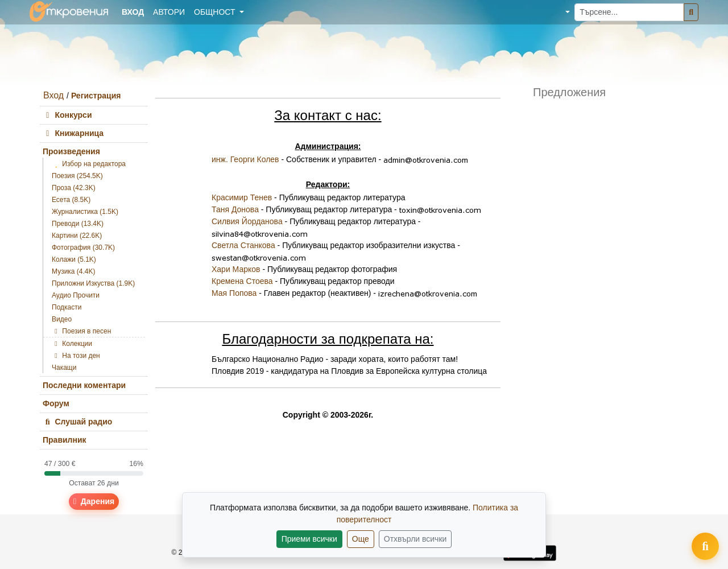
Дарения (94, 501)
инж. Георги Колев (245, 159)
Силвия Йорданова (247, 221)
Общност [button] (216, 12)
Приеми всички (309, 539)
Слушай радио (77, 422)
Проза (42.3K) (74, 188)
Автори (169, 12)
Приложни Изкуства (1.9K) (93, 283)
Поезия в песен (81, 331)
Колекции (72, 344)
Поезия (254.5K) (77, 176)
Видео (62, 319)
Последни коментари (84, 385)
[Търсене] (691, 12)
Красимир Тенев (242, 197)
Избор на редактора (89, 164)
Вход (53, 95)
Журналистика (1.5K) (85, 212)
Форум (56, 403)
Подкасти (67, 307)
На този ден (76, 356)
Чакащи (64, 368)
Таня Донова (235, 209)
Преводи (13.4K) (78, 224)
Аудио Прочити (76, 295)
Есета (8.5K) (71, 200)
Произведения (71, 151)
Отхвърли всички (415, 539)
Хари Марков (236, 269)
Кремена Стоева (242, 281)
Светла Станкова (243, 245)
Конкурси (67, 115)
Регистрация (96, 96)
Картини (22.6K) (77, 236)
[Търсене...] (629, 12)
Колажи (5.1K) (74, 259)
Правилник (65, 440)
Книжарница (73, 133)
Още (361, 539)
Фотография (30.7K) (83, 248)
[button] (559, 12)
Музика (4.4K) (74, 271)
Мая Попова (234, 293)
